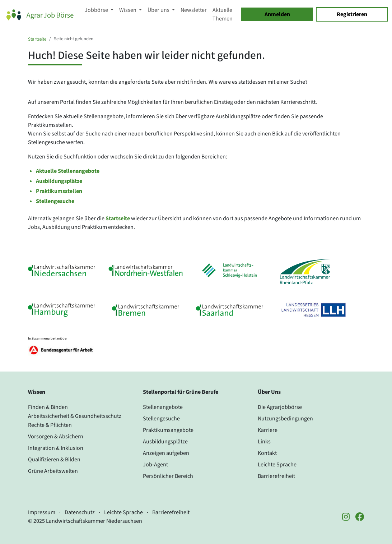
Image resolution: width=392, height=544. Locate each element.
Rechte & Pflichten (50, 425)
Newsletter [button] (194, 10)
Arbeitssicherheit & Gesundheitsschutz (75, 416)
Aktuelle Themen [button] (223, 14)
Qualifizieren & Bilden (54, 460)
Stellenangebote (163, 407)
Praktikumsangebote (168, 430)
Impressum (42, 512)
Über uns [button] (159, 10)
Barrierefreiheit (276, 476)
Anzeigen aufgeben (166, 453)
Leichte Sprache (277, 465)
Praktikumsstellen (59, 191)
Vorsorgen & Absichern (56, 437)
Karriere (268, 430)
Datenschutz (80, 512)
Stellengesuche (55, 201)
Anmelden (277, 14)
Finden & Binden (48, 407)
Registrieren (352, 14)
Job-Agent (155, 465)
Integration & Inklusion (56, 448)
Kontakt (267, 453)
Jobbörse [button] (97, 10)
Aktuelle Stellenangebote (68, 171)
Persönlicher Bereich (168, 476)
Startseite (37, 39)
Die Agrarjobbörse (280, 407)
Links (264, 442)
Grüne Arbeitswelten (53, 471)
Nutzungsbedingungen (285, 419)
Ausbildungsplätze (59, 181)
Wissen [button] (128, 10)
